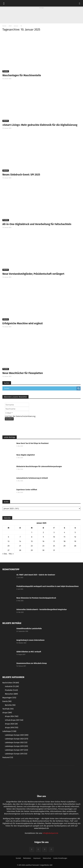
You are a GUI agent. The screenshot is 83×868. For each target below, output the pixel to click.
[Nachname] (17, 409)
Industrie (6, 121)
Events (7, 701)
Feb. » (11, 554)
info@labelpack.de (50, 833)
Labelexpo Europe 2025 (17, 735)
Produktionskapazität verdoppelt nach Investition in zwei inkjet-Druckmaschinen (48, 586)
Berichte (10, 705)
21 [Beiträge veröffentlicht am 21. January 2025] (20, 546)
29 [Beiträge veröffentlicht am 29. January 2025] (32, 550)
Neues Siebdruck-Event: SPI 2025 (21, 175)
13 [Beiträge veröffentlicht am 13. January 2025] (8, 541)
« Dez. (5, 554)
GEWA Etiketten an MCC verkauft (29, 652)
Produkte (6, 71)
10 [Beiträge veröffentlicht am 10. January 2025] (54, 537)
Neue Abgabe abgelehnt (26, 455)
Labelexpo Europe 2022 (16, 742)
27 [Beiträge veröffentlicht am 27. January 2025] (8, 550)
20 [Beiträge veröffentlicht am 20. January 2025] (8, 546)
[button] (80, 3)
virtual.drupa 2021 (14, 720)
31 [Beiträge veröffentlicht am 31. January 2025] (54, 550)
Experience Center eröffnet (27, 490)
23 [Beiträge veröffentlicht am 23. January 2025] (43, 546)
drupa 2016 (12, 728)
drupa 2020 (11, 724)
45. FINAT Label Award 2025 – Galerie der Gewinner (36, 575)
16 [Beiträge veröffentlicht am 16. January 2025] (43, 541)
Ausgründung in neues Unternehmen (30, 640)
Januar (16, 26)
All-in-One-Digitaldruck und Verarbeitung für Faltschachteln (37, 224)
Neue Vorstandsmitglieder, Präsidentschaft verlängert (33, 274)
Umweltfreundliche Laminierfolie (29, 629)
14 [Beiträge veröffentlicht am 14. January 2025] (20, 541)
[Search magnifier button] (79, 388)
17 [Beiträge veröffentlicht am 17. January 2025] (54, 541)
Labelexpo (9, 731)
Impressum (37, 858)
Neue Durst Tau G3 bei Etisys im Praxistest (32, 443)
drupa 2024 (12, 716)
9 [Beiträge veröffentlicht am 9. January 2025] (43, 537)
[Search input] (40, 388)
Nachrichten (11, 683)
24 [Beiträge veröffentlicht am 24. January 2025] (54, 546)
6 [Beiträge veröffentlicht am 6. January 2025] (8, 537)
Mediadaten (27, 858)
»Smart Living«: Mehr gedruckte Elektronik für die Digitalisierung (40, 125)
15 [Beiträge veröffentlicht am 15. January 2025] (32, 541)
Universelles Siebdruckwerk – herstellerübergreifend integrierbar (42, 610)
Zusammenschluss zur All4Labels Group (32, 663)
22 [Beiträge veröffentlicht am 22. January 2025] (32, 546)
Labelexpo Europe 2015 (16, 754)
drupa (7, 713)
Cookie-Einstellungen (60, 858)
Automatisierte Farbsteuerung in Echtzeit (32, 478)
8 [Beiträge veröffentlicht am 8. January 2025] (32, 537)
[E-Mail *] (17, 413)
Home (4, 26)
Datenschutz (47, 858)
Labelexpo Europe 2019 (16, 746)
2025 (10, 26)
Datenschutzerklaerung (26, 416)
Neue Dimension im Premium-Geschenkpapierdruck (36, 598)
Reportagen (9, 698)
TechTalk (8, 709)
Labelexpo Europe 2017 (16, 750)
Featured (8, 757)
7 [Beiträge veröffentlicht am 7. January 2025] (20, 537)
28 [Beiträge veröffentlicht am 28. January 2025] (20, 550)
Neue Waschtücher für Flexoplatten (23, 373)
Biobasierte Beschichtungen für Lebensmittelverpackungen (39, 466)
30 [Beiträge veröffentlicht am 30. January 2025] (43, 550)
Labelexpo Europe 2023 (16, 739)
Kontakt (18, 858)
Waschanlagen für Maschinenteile (22, 75)
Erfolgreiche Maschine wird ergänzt (23, 323)
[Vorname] (17, 405)
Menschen (11, 694)
